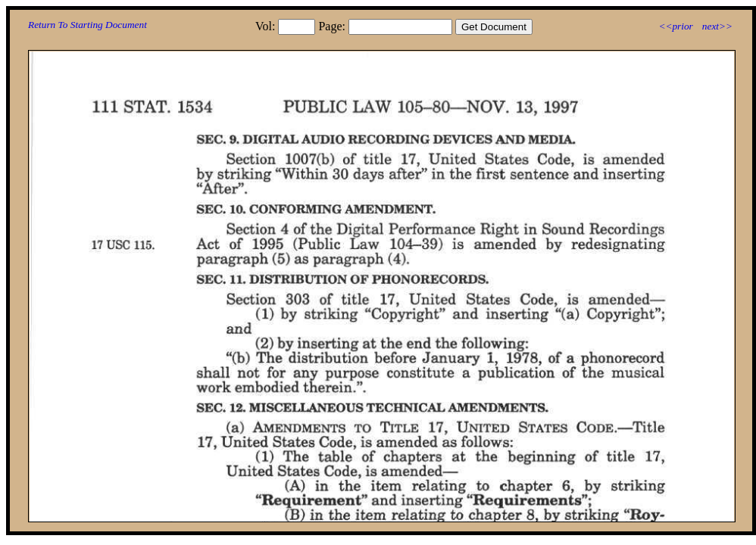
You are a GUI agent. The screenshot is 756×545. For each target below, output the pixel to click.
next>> (717, 26)
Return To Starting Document (87, 25)
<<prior (675, 26)
